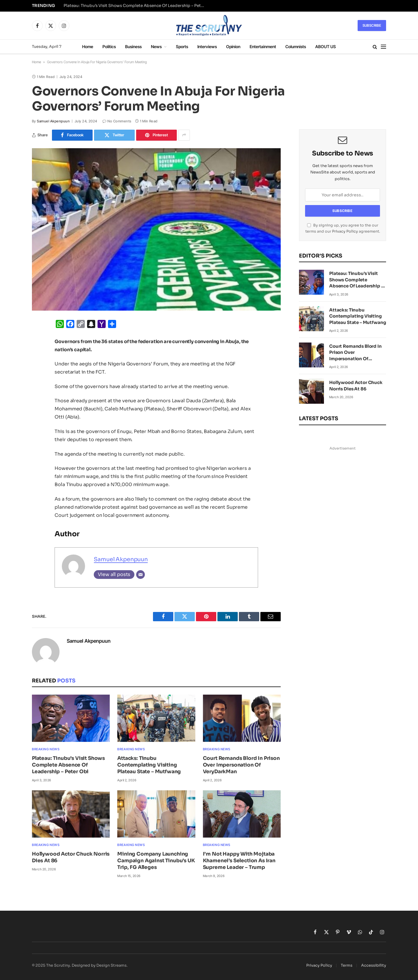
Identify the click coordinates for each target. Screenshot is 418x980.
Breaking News (46, 749)
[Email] (140, 575)
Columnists (296, 47)
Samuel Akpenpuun (53, 121)
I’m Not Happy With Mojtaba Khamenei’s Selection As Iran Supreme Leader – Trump (239, 861)
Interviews (207, 47)
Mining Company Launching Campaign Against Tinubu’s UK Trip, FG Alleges (156, 861)
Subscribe (372, 25)
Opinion (233, 47)
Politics (109, 47)
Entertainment (263, 47)
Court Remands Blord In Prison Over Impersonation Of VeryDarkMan (241, 765)
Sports (182, 47)
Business (133, 47)
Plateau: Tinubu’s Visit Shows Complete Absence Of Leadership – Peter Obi (136, 6)
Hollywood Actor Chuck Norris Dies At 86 (71, 857)
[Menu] (383, 47)
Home (88, 47)
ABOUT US (326, 47)
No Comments (117, 121)
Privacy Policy (345, 231)
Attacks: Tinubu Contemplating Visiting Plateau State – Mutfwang (149, 765)
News (156, 47)
